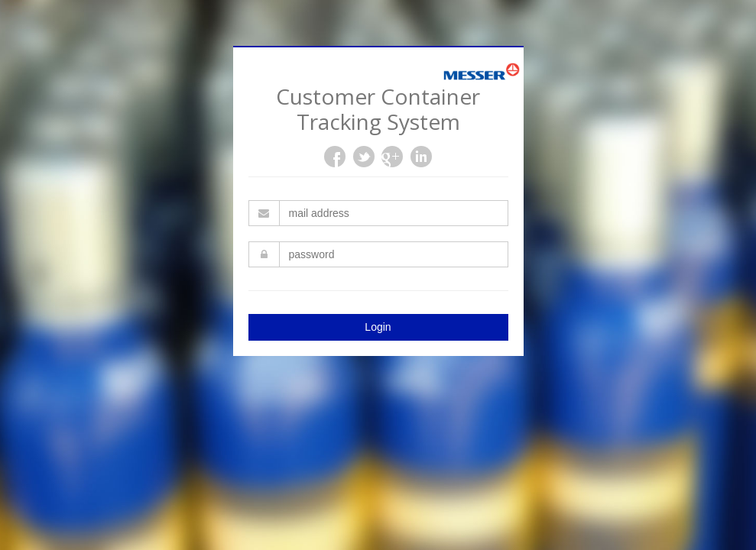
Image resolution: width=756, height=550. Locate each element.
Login (378, 327)
